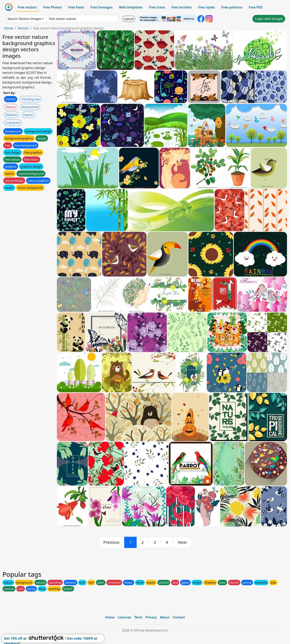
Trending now (31, 99)
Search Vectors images (24, 19)
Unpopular (13, 123)
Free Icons (157, 7)
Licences (124, 617)
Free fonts (76, 7)
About (165, 617)
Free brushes (182, 7)
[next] (182, 542)
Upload (129, 19)
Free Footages (101, 7)
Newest (11, 107)
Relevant (12, 115)
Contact (179, 617)
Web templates (131, 7)
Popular (28, 115)
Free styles (206, 7)
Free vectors (27, 7)
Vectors (23, 28)
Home (9, 28)
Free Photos (52, 7)
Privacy (151, 617)
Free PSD (256, 7)
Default (11, 99)
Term (138, 617)
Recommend (30, 107)
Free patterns (232, 7)
